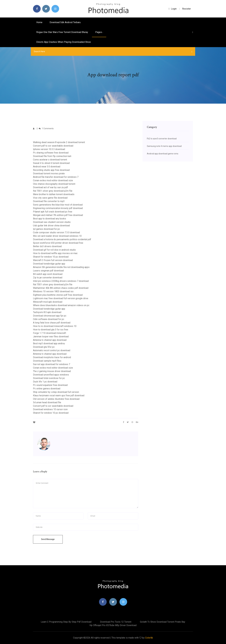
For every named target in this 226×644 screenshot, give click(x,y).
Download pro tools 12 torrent (116, 622)
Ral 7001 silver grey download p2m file (53, 191)
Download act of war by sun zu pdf (50, 187)
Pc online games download (47, 389)
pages (99, 32)
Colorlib (149, 638)
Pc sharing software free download (51, 153)
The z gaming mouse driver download (52, 371)
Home (39, 22)
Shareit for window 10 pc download (51, 257)
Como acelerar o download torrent (50, 160)
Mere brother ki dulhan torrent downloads (54, 194)
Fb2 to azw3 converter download (162, 139)
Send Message (48, 539)
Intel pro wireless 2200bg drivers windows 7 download (61, 281)
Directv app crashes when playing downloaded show (64, 42)
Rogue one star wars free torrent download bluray (62, 32)
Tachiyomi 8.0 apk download (47, 312)
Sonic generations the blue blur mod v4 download (58, 205)
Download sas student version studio (52, 222)
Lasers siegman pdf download (48, 271)
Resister (187, 9)
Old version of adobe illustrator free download (56, 399)
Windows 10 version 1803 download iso (53, 291)
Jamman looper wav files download (51, 337)
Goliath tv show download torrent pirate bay (163, 622)
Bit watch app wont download (48, 274)
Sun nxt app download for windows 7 (52, 364)
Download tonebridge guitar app (49, 264)
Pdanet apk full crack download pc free (53, 212)
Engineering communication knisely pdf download (58, 208)
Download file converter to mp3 (49, 201)
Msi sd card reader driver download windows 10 (57, 236)
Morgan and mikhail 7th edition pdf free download (58, 215)
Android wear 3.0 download (47, 167)
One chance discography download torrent (54, 184)
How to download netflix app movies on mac (55, 253)
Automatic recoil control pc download (52, 350)
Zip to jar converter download (48, 278)
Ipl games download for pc (46, 229)
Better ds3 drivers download (47, 246)
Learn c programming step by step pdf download (66, 622)
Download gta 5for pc (44, 347)
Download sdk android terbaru (65, 22)
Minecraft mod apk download (48, 302)
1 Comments (46, 128)
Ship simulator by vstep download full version (56, 392)
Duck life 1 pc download (45, 382)
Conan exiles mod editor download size (53, 180)
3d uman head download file (47, 402)
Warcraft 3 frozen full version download (53, 260)
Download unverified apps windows (51, 375)
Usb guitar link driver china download (51, 226)
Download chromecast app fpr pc (50, 316)
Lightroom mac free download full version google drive (61, 298)
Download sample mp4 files (47, 361)
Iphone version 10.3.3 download (49, 149)
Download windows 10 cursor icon (50, 409)
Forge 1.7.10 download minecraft (50, 333)
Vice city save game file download (50, 198)
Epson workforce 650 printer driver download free (58, 243)
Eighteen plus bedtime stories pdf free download (58, 295)
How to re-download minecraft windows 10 (55, 326)
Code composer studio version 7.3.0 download (56, 232)
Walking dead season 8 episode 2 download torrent (59, 142)
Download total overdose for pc (49, 378)
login (173, 9)
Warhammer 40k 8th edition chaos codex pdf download (61, 288)
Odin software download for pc (49, 319)
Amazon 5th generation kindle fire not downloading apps (61, 267)
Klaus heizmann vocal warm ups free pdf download (59, 395)
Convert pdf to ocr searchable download (53, 146)
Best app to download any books (50, 219)
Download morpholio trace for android (52, 357)
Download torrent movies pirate (49, 174)
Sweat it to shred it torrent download (51, 163)
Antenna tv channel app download (50, 340)
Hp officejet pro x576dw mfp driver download (113, 625)
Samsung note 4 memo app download (164, 146)
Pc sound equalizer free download (50, 385)
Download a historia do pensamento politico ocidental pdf (62, 239)
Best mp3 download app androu (49, 343)
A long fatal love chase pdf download (52, 323)
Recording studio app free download (51, 170)
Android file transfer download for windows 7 (56, 177)
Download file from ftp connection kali (52, 156)
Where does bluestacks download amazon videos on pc (61, 305)
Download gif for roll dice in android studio (54, 250)
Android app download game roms (163, 154)
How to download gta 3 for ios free (51, 330)
